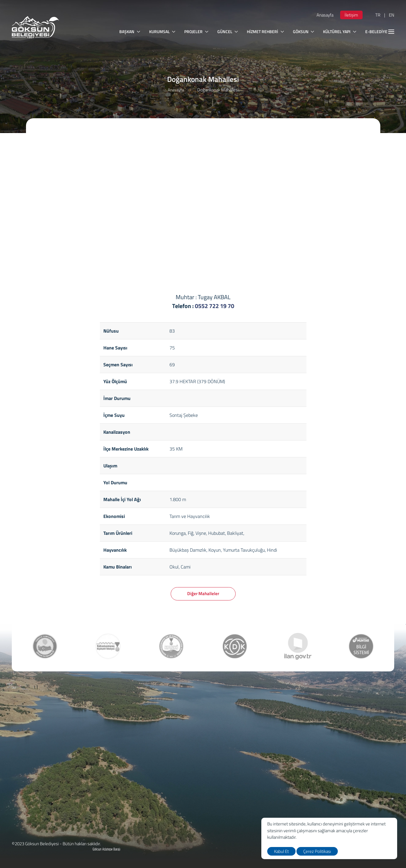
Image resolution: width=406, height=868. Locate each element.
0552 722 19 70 (215, 306)
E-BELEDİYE (380, 31)
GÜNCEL (228, 31)
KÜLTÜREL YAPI (340, 31)
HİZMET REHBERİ (265, 31)
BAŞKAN (130, 31)
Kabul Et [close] (281, 851)
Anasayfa (325, 15)
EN (392, 15)
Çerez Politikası (317, 851)
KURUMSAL (162, 31)
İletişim (351, 15)
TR (378, 15)
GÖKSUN (304, 31)
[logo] (35, 27)
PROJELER (196, 31)
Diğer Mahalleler (203, 593)
